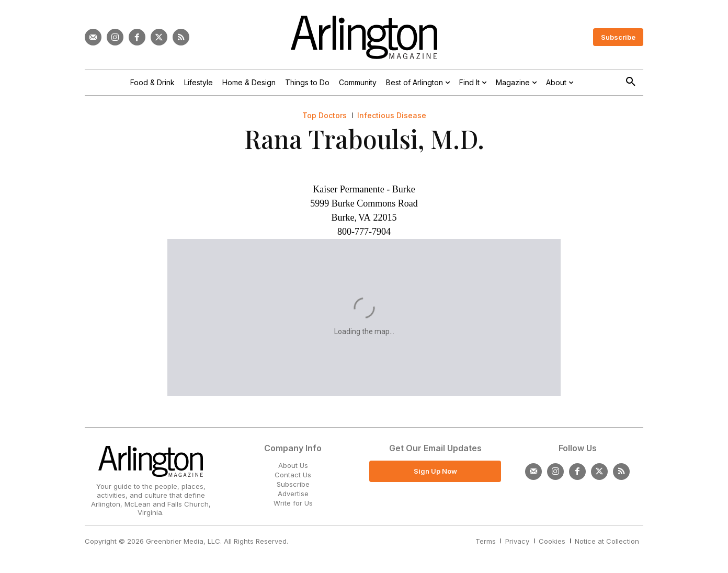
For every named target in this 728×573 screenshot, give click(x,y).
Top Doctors (325, 116)
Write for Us (293, 503)
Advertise (293, 494)
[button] (631, 82)
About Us (293, 465)
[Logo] (364, 37)
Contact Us (293, 475)
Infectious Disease (392, 116)
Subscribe (293, 484)
